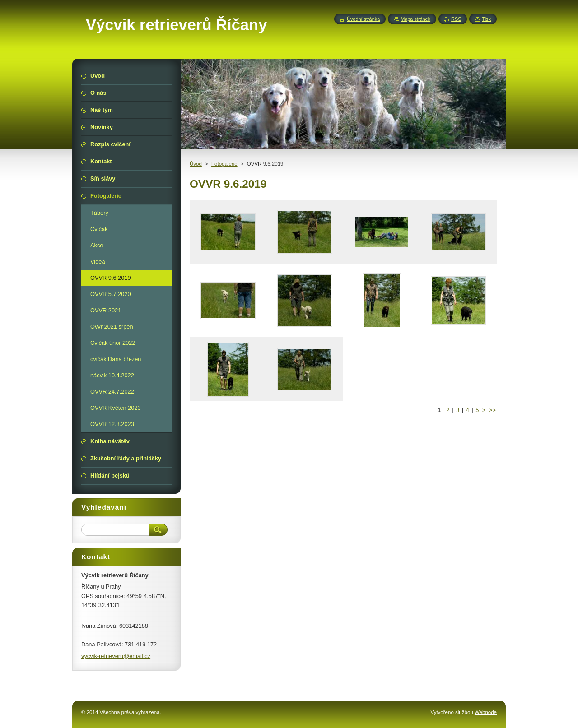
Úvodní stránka (363, 19)
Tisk (486, 19)
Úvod (196, 164)
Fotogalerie (224, 164)
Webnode (486, 712)
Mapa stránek (415, 19)
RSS (456, 19)
